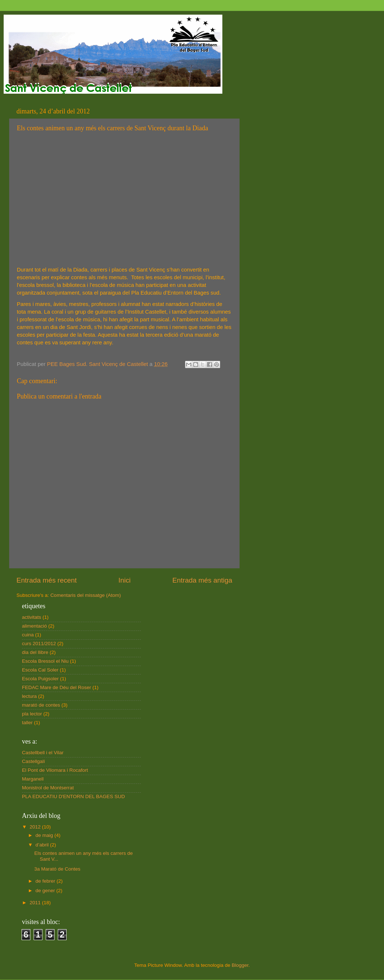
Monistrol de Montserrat (48, 788)
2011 (36, 903)
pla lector (32, 714)
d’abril (43, 845)
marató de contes (41, 705)
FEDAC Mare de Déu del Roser (57, 687)
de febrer (46, 881)
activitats (32, 617)
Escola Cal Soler (40, 670)
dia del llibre (35, 652)
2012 (36, 827)
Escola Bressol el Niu (45, 661)
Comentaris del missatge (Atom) (86, 595)
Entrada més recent (47, 580)
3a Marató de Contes (57, 869)
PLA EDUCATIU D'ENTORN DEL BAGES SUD (73, 796)
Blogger (240, 965)
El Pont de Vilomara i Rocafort (55, 770)
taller (27, 723)
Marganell (33, 779)
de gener (46, 891)
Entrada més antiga (202, 580)
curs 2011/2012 (39, 644)
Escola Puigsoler (40, 679)
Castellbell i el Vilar (43, 753)
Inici (125, 580)
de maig (45, 835)
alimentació (34, 626)
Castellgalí (33, 761)
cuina (28, 635)
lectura (29, 696)
